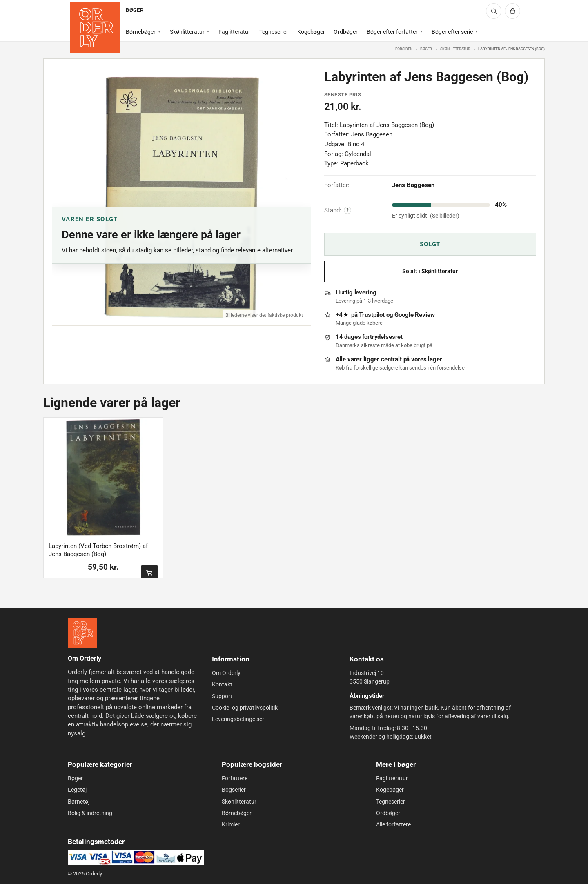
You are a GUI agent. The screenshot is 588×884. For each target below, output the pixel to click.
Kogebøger (311, 32)
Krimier (231, 824)
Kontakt (222, 684)
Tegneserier (274, 32)
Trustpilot (372, 315)
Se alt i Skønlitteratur (430, 271)
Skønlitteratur (187, 32)
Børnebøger (141, 32)
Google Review (414, 315)
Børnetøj (79, 802)
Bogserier (234, 790)
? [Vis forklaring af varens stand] (347, 210)
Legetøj (77, 790)
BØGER (134, 10)
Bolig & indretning (90, 813)
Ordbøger (346, 32)
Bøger (426, 49)
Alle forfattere (393, 824)
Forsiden (404, 49)
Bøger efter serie (452, 32)
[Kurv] (512, 11)
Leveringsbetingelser (238, 719)
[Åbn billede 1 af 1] (182, 197)
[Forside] (95, 28)
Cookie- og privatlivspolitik (245, 708)
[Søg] (494, 11)
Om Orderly (226, 673)
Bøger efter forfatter (392, 32)
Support (222, 696)
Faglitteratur (234, 32)
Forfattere (235, 778)
